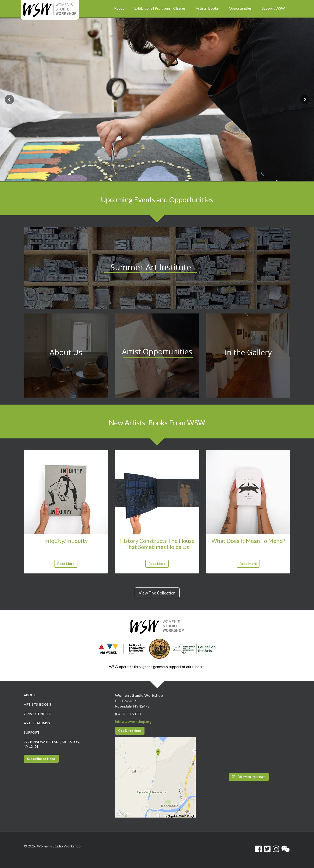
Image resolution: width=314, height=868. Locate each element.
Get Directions (130, 731)
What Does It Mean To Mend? (248, 541)
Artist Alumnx (37, 723)
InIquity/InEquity (66, 541)
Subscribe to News (41, 759)
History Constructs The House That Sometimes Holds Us (157, 544)
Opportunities (38, 714)
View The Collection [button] (157, 593)
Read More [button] (66, 564)
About (30, 695)
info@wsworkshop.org (133, 721)
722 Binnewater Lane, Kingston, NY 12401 (52, 744)
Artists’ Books (38, 704)
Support (32, 732)
